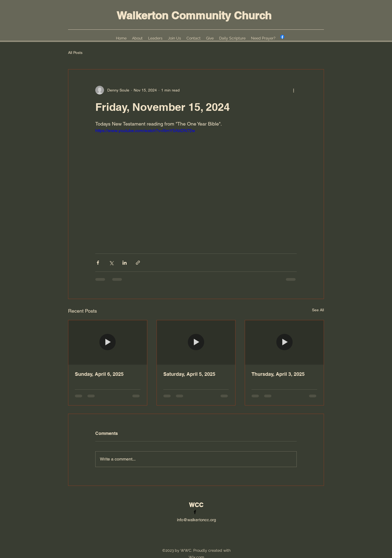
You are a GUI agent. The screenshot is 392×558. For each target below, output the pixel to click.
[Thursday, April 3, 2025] (284, 342)
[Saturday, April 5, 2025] (196, 342)
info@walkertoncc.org (196, 520)
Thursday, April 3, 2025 (278, 374)
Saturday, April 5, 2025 (189, 374)
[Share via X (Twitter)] (111, 263)
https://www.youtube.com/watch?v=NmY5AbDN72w (145, 131)
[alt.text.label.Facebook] (282, 37)
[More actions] (293, 90)
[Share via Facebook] (98, 263)
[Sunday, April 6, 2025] (108, 342)
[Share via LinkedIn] (125, 263)
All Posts (75, 53)
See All (318, 310)
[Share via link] (138, 263)
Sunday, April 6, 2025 (99, 374)
